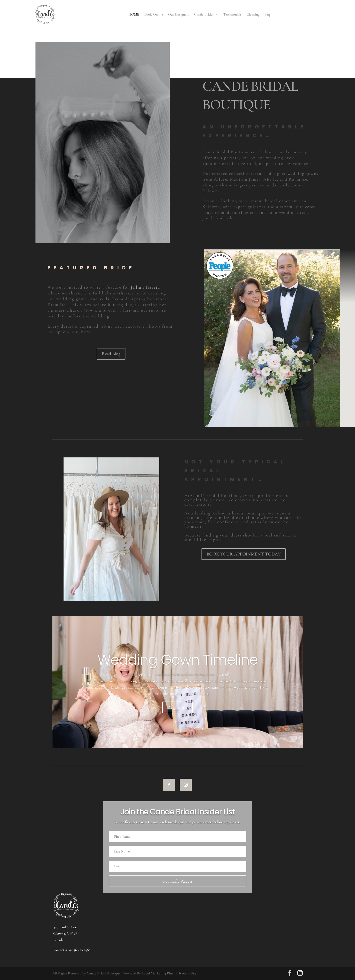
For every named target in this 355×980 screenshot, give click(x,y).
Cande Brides (204, 14)
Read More (177, 707)
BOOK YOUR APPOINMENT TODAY (244, 554)
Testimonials (232, 14)
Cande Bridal (164, 675)
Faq (267, 14)
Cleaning (253, 14)
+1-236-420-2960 (80, 950)
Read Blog (111, 354)
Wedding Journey (204, 675)
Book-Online (154, 14)
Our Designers (179, 14)
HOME (134, 14)
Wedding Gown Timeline (177, 660)
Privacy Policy (186, 973)
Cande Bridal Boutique (104, 973)
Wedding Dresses (183, 675)
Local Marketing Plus (157, 973)
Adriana (132, 675)
